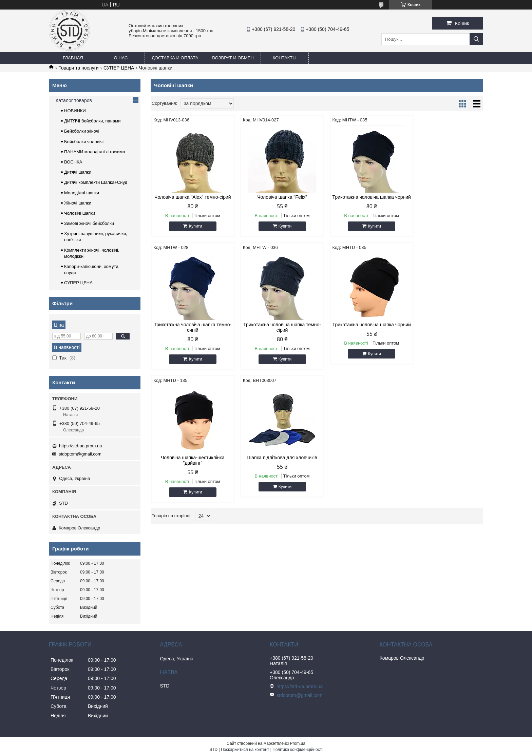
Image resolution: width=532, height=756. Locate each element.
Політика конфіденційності (298, 750)
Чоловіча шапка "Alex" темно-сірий (190, 200)
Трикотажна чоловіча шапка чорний (359, 200)
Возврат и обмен (233, 58)
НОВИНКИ (75, 111)
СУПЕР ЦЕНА (119, 68)
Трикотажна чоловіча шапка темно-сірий (190, 333)
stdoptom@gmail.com (80, 454)
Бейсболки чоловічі (84, 142)
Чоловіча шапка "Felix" (275, 197)
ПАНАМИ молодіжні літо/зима (95, 152)
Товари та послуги (78, 68)
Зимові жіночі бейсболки (89, 223)
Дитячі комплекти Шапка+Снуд (96, 182)
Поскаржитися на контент (245, 750)
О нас (121, 58)
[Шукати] (476, 39)
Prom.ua (298, 743)
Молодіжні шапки (82, 193)
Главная (73, 58)
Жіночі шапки (78, 203)
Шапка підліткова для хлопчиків (443, 330)
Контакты (285, 58)
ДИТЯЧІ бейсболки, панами (92, 121)
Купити (193, 232)
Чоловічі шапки (80, 213)
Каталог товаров (74, 100)
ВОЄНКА (73, 162)
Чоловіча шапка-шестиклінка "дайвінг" (359, 333)
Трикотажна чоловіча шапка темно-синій (444, 200)
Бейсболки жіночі (82, 131)
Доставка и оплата (175, 58)
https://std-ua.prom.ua (80, 446)
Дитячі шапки (78, 172)
